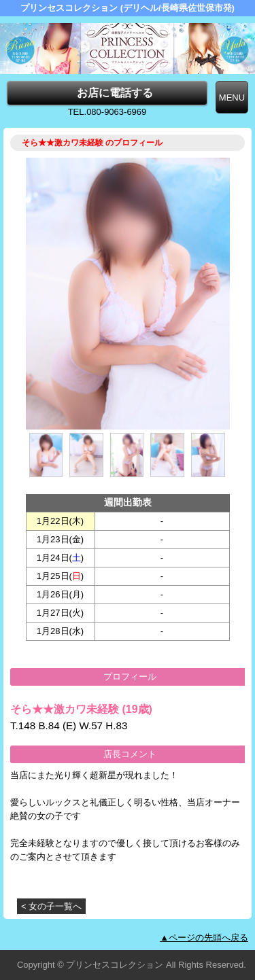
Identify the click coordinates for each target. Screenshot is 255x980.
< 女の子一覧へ (51, 906)
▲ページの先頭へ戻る (204, 938)
